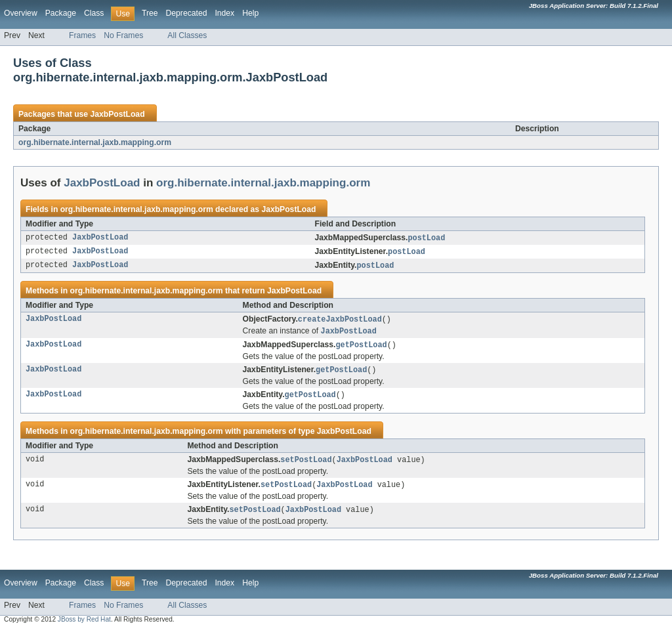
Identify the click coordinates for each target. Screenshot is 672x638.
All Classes (187, 35)
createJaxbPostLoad (340, 322)
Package (61, 13)
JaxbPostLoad (117, 114)
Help (250, 13)
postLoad (426, 238)
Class (94, 13)
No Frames (123, 35)
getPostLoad (362, 349)
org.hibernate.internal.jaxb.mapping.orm (95, 142)
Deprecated (187, 13)
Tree (150, 13)
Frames (82, 35)
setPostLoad (306, 465)
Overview (21, 13)
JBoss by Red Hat (84, 627)
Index (224, 13)
